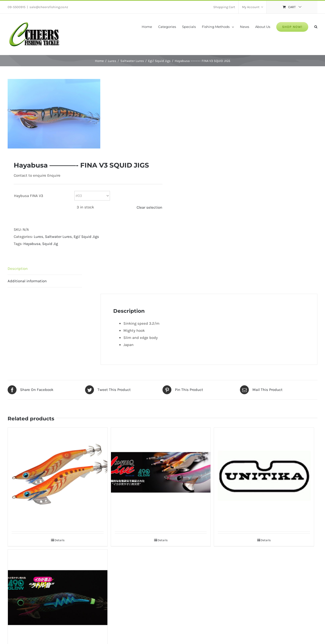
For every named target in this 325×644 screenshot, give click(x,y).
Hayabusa (32, 244)
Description (18, 269)
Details (60, 540)
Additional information (27, 281)
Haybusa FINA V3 (29, 196)
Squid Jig (50, 244)
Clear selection (149, 207)
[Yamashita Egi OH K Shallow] (58, 465)
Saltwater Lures (58, 237)
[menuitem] (224, 7)
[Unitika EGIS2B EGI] (264, 465)
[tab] (45, 269)
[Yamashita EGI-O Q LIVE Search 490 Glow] (58, 587)
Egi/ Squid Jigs (86, 237)
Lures (38, 237)
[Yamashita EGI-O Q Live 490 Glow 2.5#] (161, 465)
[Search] (316, 26)
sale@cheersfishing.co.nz (49, 7)
